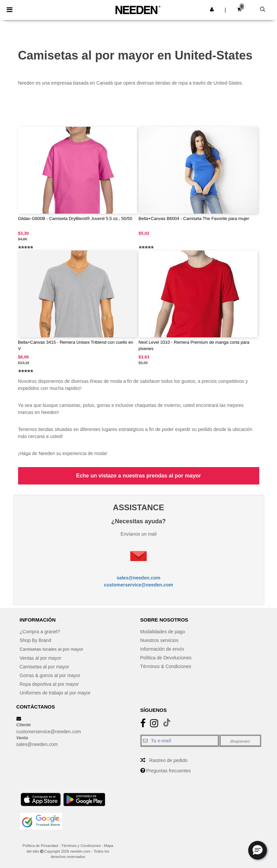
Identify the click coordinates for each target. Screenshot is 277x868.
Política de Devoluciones (166, 658)
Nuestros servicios (159, 640)
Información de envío (162, 649)
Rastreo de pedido (168, 760)
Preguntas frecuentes (168, 771)
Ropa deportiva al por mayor (49, 684)
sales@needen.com (138, 578)
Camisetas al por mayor (45, 666)
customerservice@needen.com (138, 585)
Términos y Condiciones (81, 846)
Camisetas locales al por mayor (52, 649)
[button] (212, 9)
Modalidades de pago (163, 632)
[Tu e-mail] (180, 741)
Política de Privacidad (40, 846)
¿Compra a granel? (40, 632)
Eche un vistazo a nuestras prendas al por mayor (138, 476)
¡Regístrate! (240, 741)
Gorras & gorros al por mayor (50, 675)
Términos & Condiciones (166, 666)
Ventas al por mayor (41, 658)
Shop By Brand (36, 640)
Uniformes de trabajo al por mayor (55, 692)
